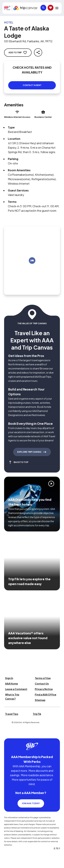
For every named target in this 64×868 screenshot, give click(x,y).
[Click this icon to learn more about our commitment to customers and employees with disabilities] (9, 734)
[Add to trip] (32, 261)
